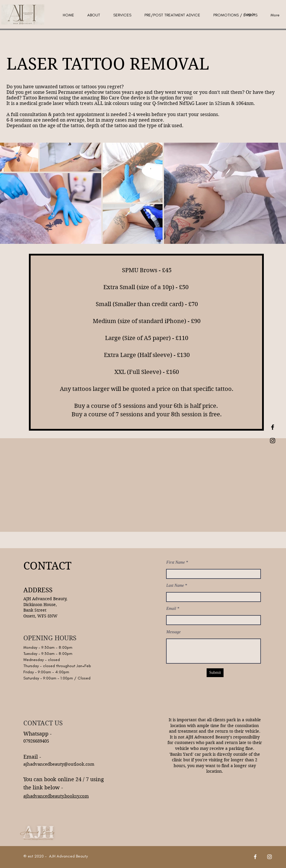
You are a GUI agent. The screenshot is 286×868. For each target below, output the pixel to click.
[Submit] (215, 673)
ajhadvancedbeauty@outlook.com (59, 764)
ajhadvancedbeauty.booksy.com (56, 796)
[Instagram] (270, 857)
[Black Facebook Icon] (273, 427)
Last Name (175, 586)
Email (171, 609)
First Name (176, 562)
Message (173, 632)
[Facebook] (255, 857)
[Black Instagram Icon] (273, 441)
